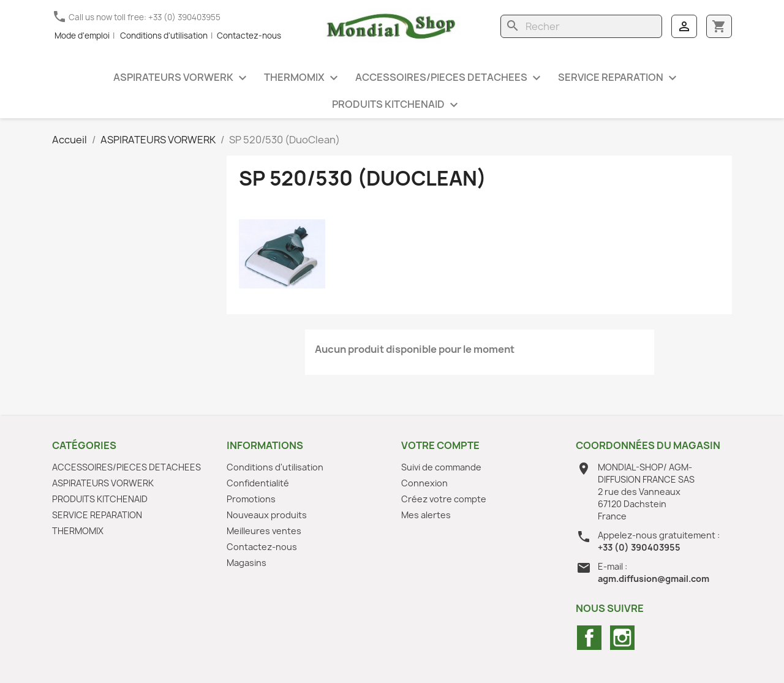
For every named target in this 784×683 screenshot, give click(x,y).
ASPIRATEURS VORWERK (182, 78)
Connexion (424, 483)
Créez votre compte (444, 499)
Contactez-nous (249, 36)
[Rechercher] (581, 26)
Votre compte (440, 445)
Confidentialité (258, 483)
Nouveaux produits (267, 515)
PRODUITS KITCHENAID (397, 105)
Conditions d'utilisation (164, 36)
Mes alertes (426, 515)
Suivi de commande (441, 467)
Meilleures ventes (264, 531)
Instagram (622, 638)
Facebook (589, 638)
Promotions (251, 499)
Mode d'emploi (82, 36)
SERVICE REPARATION (619, 78)
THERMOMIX (303, 78)
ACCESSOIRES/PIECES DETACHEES (450, 78)
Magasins (247, 563)
